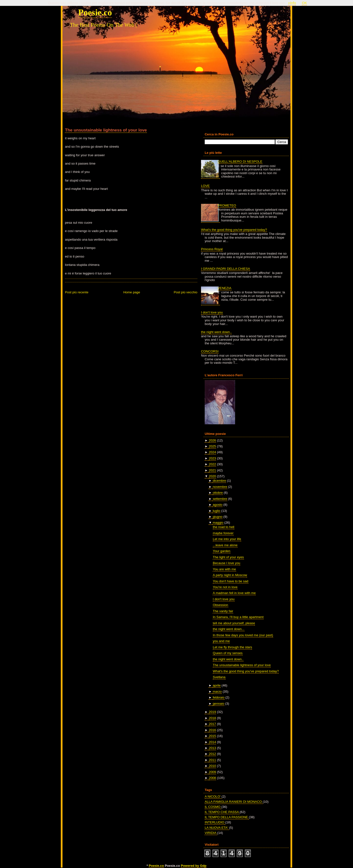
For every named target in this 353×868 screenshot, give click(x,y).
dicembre (219, 481)
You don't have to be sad (231, 581)
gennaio (219, 704)
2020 (212, 476)
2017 (212, 724)
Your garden (222, 551)
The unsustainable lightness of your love (106, 130)
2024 (212, 452)
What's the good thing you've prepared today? (234, 230)
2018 (212, 718)
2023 (212, 458)
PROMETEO (227, 205)
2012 (212, 754)
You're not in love (225, 587)
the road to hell (224, 527)
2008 (212, 778)
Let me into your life (227, 539)
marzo (217, 692)
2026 (212, 440)
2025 (212, 446)
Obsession (221, 605)
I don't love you (212, 312)
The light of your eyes (228, 557)
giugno (218, 517)
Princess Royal (212, 249)
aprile (217, 685)
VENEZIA (224, 288)
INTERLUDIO (215, 822)
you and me (221, 641)
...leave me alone (225, 545)
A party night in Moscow (230, 575)
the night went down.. (216, 332)
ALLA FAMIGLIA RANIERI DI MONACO (234, 802)
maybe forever (223, 533)
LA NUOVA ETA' (217, 828)
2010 (212, 766)
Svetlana (219, 677)
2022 (212, 464)
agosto (218, 505)
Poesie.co (95, 13)
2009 (212, 772)
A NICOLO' (213, 797)
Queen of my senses (228, 653)
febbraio (219, 697)
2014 (212, 742)
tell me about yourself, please (234, 623)
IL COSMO (213, 807)
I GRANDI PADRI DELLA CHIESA (226, 269)
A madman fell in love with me (234, 593)
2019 (212, 712)
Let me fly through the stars (232, 647)
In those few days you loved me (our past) (243, 635)
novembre (220, 487)
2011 (212, 760)
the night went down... (229, 629)
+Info (292, 3)
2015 (212, 736)
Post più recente (77, 292)
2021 (212, 470)
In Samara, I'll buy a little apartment (238, 617)
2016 (212, 730)
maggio (218, 523)
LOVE (205, 186)
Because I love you (227, 563)
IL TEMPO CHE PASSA (222, 812)
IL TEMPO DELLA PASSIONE (227, 817)
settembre (220, 499)
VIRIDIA (211, 833)
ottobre (218, 493)
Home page (132, 292)
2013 (212, 748)
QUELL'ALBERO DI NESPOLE (240, 162)
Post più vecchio (186, 292)
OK (304, 3)
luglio (217, 511)
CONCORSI (210, 351)
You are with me (224, 569)
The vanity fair (223, 611)
